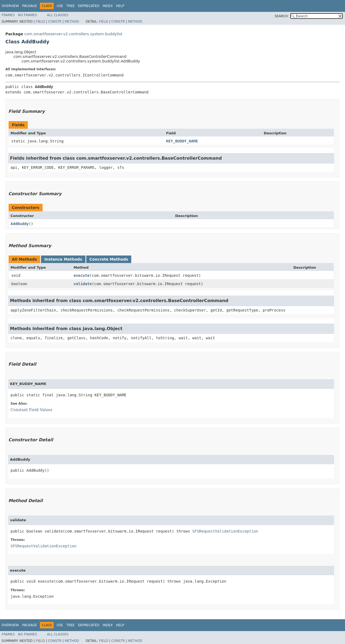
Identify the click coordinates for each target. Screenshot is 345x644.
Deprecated (89, 6)
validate (83, 284)
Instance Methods (63, 259)
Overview (10, 6)
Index (108, 6)
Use (60, 6)
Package (30, 6)
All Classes (58, 15)
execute (82, 275)
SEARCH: (282, 16)
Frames (8, 15)
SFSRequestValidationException (225, 531)
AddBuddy (20, 224)
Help (120, 6)
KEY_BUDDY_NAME (182, 141)
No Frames (28, 15)
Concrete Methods (109, 259)
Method (72, 22)
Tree (70, 6)
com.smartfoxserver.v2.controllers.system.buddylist (73, 34)
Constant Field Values (31, 410)
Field (40, 22)
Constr (55, 22)
